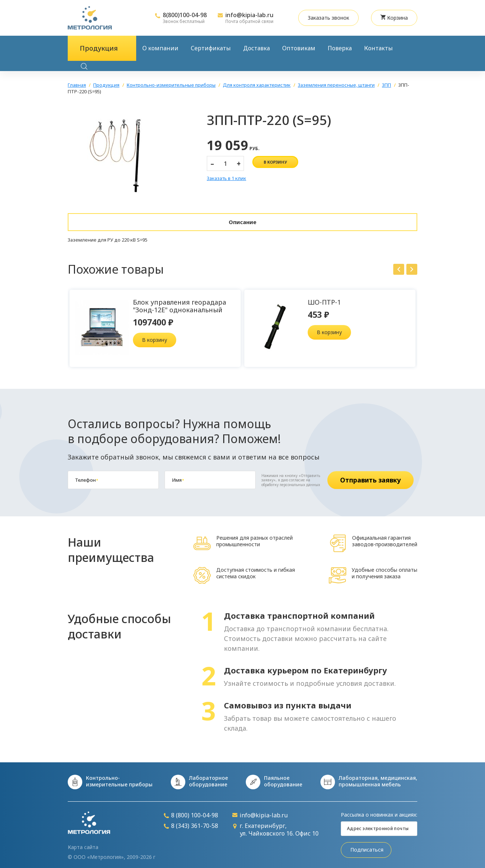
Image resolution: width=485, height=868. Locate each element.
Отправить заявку (370, 476)
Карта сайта (83, 844)
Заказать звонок (328, 18)
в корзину (275, 162)
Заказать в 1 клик (226, 179)
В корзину (155, 336)
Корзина (394, 18)
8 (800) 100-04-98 (191, 812)
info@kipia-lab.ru (249, 15)
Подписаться (367, 846)
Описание (243, 220)
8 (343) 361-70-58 (191, 823)
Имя (178, 476)
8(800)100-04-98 (185, 15)
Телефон (86, 476)
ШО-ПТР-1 (324, 298)
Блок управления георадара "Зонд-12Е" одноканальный (180, 302)
